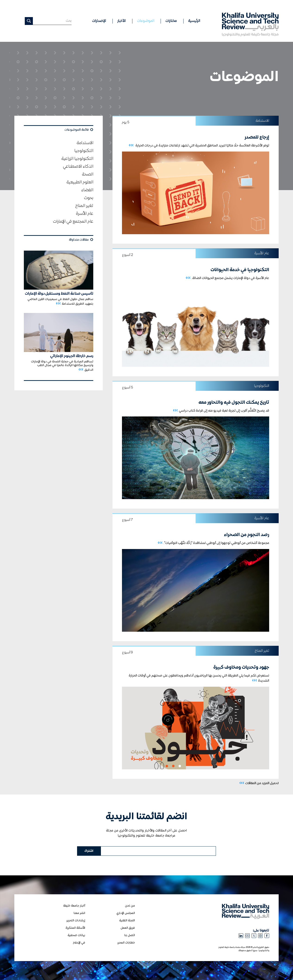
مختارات (171, 21)
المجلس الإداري (126, 913)
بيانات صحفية (76, 935)
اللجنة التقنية (127, 921)
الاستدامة (85, 143)
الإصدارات (99, 21)
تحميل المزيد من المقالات (259, 783)
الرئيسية (194, 21)
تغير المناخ (84, 206)
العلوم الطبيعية (80, 182)
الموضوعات (146, 21)
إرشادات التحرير (76, 921)
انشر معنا (79, 913)
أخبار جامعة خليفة (74, 906)
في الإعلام (79, 943)
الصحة (88, 174)
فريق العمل (128, 928)
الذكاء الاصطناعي (78, 167)
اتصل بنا (130, 935)
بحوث (89, 198)
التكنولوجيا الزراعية (77, 159)
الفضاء (87, 190)
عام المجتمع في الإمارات (73, 221)
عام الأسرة (85, 214)
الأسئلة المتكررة (75, 928)
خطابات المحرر (126, 943)
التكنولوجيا (84, 151)
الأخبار (122, 21)
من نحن (130, 906)
